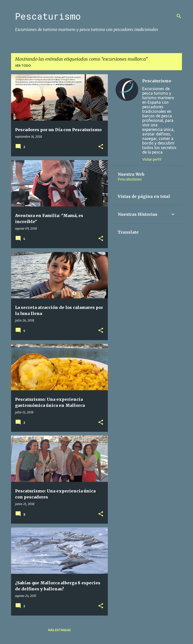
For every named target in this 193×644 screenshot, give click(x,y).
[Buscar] (179, 16)
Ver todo (23, 66)
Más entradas (59, 630)
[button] (101, 147)
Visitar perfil (152, 159)
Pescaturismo (48, 16)
